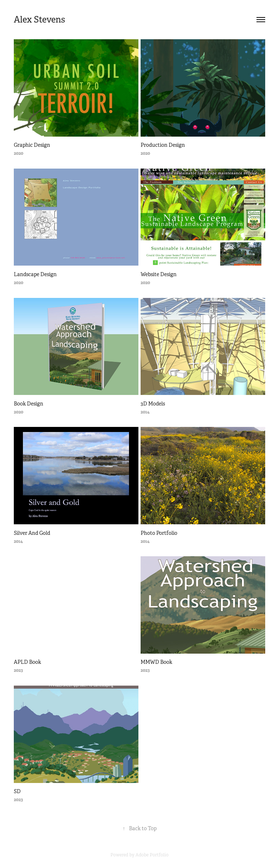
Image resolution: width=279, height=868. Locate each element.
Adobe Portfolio (152, 855)
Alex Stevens (39, 20)
